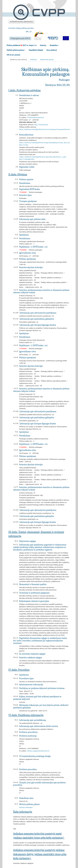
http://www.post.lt (41, 125)
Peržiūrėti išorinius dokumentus (21, 22)
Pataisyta (33, 59)
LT (31, 32)
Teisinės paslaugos (26, 807)
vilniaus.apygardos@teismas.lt (38, 751)
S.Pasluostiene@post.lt (35, 117)
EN (27, 32)
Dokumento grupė (47, 59)
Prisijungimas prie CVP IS (20, 38)
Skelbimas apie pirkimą (18, 59)
